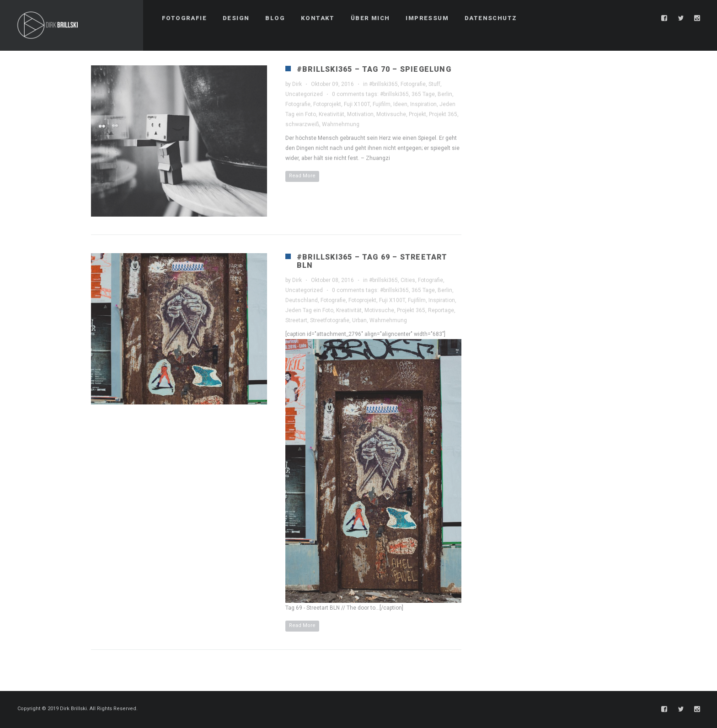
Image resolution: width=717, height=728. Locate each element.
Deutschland (302, 300)
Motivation (360, 114)
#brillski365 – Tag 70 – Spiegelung (374, 69)
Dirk (297, 84)
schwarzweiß (302, 124)
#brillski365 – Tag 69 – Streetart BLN (372, 261)
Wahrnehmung (341, 124)
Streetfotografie (330, 320)
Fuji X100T (357, 104)
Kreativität (332, 114)
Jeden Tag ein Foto (309, 310)
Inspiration (423, 104)
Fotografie (413, 84)
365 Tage (423, 94)
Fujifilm (382, 104)
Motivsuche (391, 114)
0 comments (348, 94)
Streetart (296, 320)
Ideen (400, 104)
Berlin (445, 94)
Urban (359, 320)
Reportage (441, 310)
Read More (302, 176)
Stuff (434, 84)
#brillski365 (383, 84)
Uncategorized (304, 94)
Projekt (417, 114)
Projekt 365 (443, 114)
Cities (408, 280)
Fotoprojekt (327, 104)
